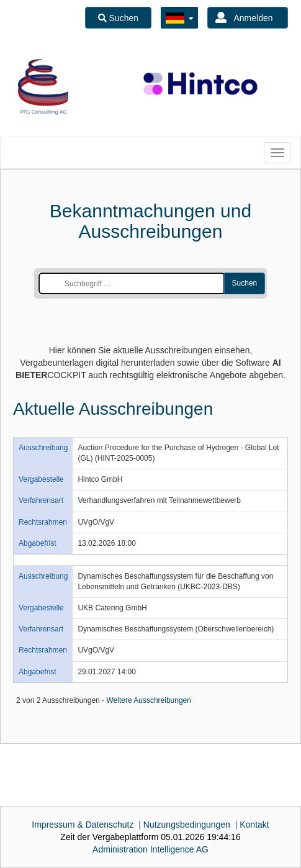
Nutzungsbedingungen (187, 825)
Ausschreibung (43, 448)
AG (150, 849)
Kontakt (254, 825)
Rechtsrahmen (43, 522)
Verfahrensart (41, 500)
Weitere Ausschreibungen (149, 700)
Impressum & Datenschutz (83, 825)
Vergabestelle (41, 479)
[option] (43, 87)
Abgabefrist (38, 543)
